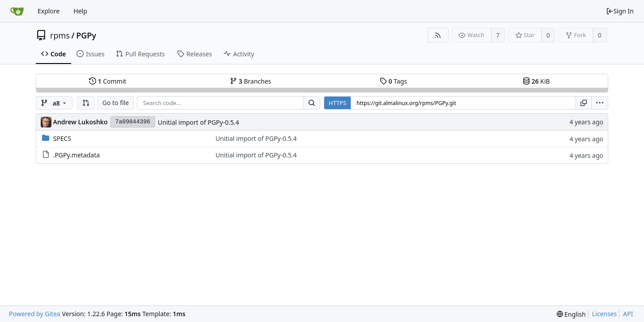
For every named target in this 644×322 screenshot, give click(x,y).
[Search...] (312, 103)
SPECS (62, 138)
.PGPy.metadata (76, 155)
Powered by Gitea (35, 314)
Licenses (605, 314)
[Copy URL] (584, 103)
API (628, 314)
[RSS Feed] (438, 35)
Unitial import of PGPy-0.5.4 (199, 122)
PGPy (86, 35)
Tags (393, 81)
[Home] (17, 11)
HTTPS (337, 103)
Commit (108, 81)
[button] (86, 103)
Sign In (620, 11)
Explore (49, 11)
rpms (60, 35)
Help (80, 11)
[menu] (600, 103)
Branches (250, 81)
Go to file (116, 103)
